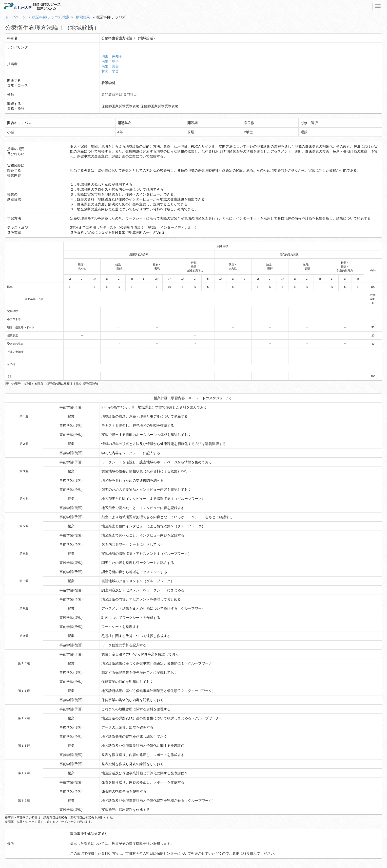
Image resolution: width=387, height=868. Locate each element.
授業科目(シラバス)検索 (51, 17)
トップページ (15, 17)
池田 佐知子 (112, 56)
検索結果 (83, 17)
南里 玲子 (110, 61)
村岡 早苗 (110, 71)
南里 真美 (110, 66)
